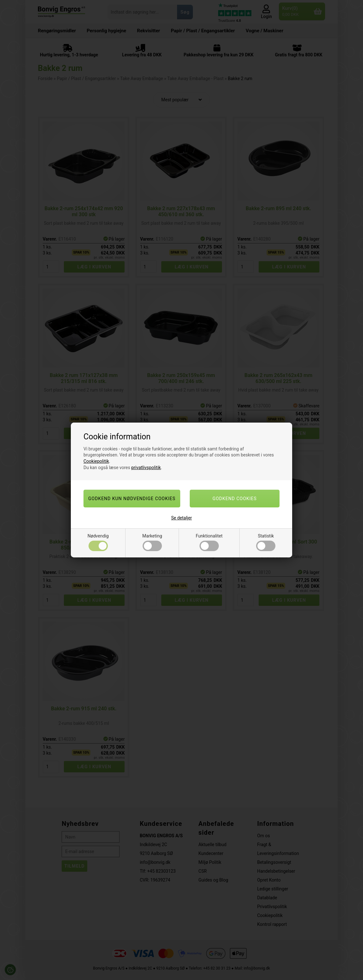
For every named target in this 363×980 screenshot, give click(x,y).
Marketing (152, 542)
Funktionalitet (209, 542)
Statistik (266, 542)
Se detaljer (181, 518)
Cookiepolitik (96, 461)
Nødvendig (98, 542)
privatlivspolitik (146, 468)
